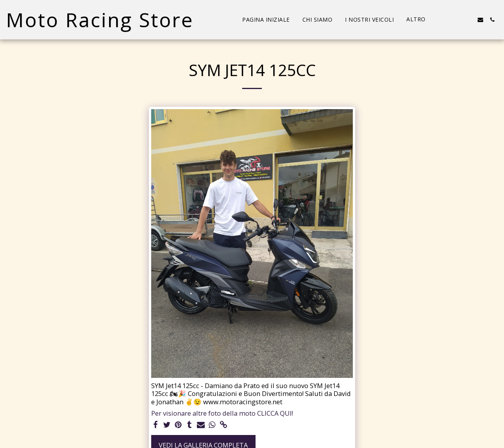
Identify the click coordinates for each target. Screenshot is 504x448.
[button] (445, 20)
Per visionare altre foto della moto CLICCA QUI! (222, 414)
